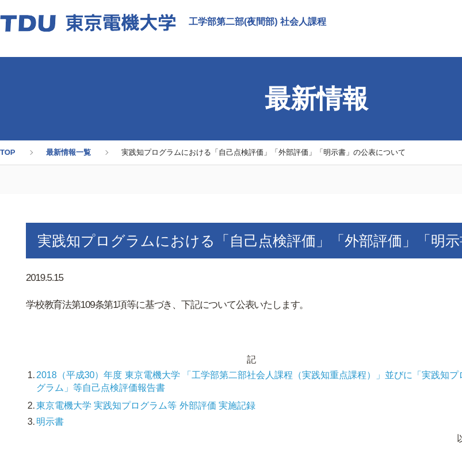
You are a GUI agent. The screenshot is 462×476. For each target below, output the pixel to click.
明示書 (50, 422)
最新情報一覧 (68, 152)
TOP (8, 152)
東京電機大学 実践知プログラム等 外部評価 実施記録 (146, 405)
